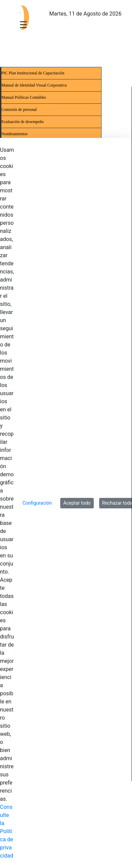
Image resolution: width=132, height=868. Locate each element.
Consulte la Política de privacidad (7, 831)
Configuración (37, 503)
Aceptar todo (77, 503)
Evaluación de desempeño (23, 122)
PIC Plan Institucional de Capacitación (33, 73)
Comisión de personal (19, 110)
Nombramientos (14, 134)
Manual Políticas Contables (24, 97)
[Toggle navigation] (23, 24)
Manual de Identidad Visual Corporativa (34, 85)
